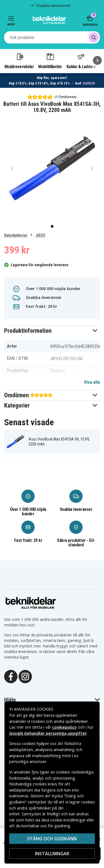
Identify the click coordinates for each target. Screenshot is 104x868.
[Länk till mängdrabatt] (52, 80)
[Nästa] (97, 60)
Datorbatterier (16, 235)
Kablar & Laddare (81, 61)
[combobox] (52, 37)
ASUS (40, 235)
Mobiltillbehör (50, 61)
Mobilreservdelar (19, 61)
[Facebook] (11, 676)
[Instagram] (25, 676)
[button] (52, 331)
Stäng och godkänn (52, 839)
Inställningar (52, 854)
